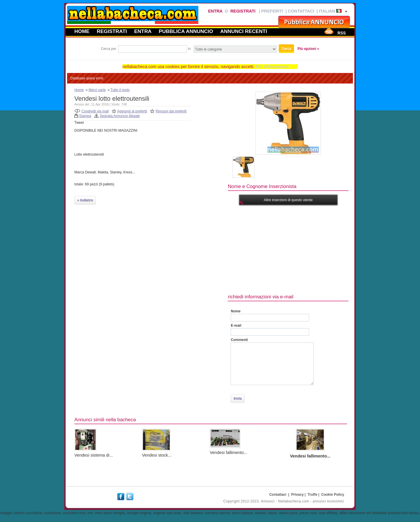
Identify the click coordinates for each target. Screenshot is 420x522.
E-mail (236, 326)
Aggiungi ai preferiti (132, 111)
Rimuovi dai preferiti (171, 111)
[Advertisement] (324, 249)
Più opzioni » (308, 49)
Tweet (79, 123)
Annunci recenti (244, 31)
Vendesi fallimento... (229, 453)
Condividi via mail (95, 111)
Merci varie (97, 90)
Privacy (298, 495)
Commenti (239, 340)
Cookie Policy (333, 495)
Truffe (313, 495)
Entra (215, 11)
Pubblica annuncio (186, 31)
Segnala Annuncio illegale (120, 116)
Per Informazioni (272, 67)
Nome (236, 311)
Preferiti (272, 11)
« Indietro (85, 200)
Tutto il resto (120, 90)
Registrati (243, 11)
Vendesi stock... (157, 455)
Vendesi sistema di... (94, 455)
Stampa (85, 116)
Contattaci (301, 11)
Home (82, 31)
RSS (342, 33)
